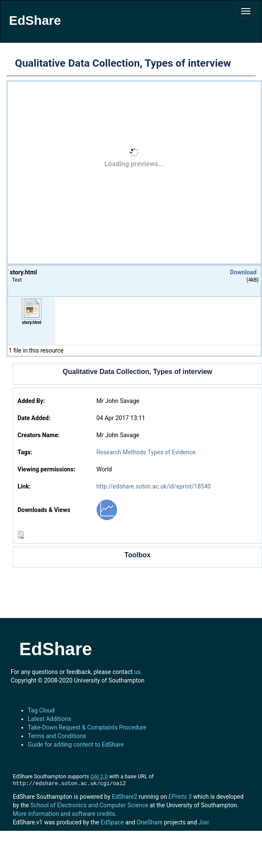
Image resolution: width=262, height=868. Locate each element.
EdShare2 (125, 797)
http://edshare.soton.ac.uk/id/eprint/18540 (153, 486)
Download (243, 272)
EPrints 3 (180, 797)
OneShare (150, 822)
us (137, 672)
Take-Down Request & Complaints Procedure (87, 727)
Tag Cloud (41, 710)
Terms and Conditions (57, 736)
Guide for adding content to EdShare (76, 744)
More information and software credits (64, 814)
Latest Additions (50, 719)
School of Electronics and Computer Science (89, 805)
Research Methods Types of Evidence (146, 452)
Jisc (204, 822)
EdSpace (112, 822)
